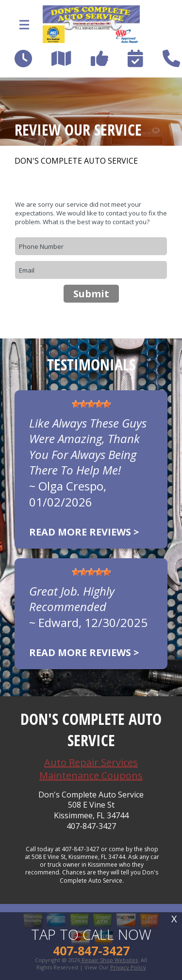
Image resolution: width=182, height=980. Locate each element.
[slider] (91, 404)
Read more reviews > (84, 532)
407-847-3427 (91, 826)
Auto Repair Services (91, 762)
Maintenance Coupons (91, 775)
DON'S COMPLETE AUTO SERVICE (76, 161)
